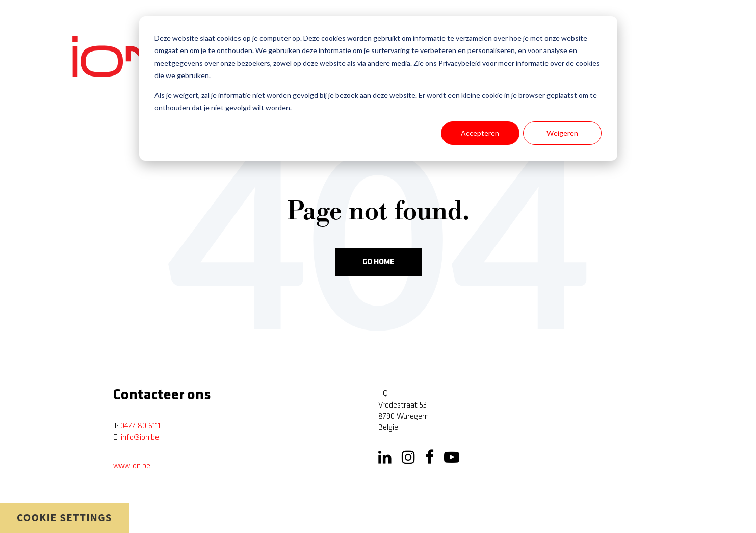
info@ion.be (140, 438)
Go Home (378, 262)
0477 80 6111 (140, 426)
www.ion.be (132, 466)
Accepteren (480, 133)
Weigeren (562, 133)
